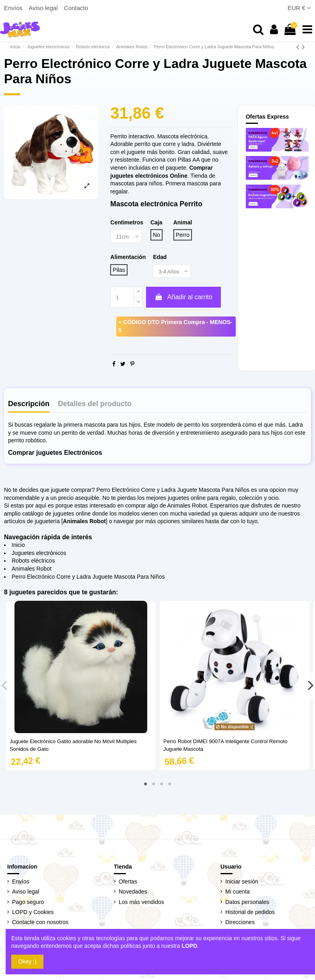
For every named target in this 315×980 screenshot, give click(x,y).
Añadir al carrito (183, 299)
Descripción (29, 405)
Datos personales (247, 903)
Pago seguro (28, 903)
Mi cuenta (238, 893)
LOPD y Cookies (33, 913)
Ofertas (128, 883)
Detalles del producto (95, 405)
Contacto (76, 8)
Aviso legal (44, 8)
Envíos (14, 8)
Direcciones (240, 923)
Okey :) (28, 962)
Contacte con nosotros (40, 923)
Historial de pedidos (250, 913)
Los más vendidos (141, 903)
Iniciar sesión (242, 883)
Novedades (133, 893)
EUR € (299, 8)
